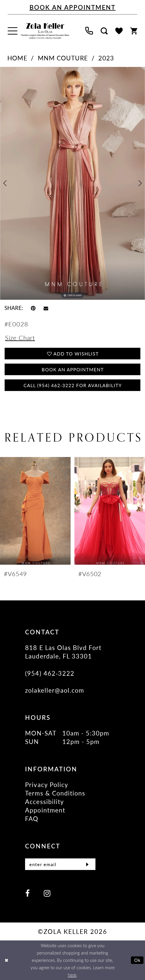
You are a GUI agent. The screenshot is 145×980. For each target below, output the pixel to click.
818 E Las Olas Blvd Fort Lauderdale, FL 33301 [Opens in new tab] (63, 652)
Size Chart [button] (20, 338)
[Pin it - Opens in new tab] (33, 308)
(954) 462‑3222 (50, 673)
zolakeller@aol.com (55, 690)
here (72, 975)
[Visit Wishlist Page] (119, 31)
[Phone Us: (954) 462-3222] (89, 31)
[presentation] (35, 511)
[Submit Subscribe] (87, 864)
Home (17, 58)
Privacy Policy (47, 785)
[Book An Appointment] (72, 7)
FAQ (32, 818)
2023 (106, 58)
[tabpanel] (72, 183)
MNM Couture (63, 58)
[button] (13, 31)
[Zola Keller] (45, 31)
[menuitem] (13, 31)
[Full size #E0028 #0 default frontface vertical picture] (72, 183)
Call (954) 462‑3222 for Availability (73, 385)
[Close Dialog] (7, 960)
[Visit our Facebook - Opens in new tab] (27, 893)
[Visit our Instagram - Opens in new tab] (47, 893)
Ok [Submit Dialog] (137, 960)
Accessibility (45, 801)
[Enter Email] (60, 864)
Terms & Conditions (55, 793)
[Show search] (104, 31)
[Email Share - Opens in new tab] (46, 308)
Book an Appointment (73, 369)
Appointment (45, 810)
